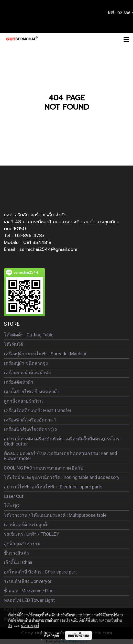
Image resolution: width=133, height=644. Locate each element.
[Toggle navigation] (126, 40)
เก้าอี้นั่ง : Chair (18, 562)
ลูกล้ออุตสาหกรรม (22, 543)
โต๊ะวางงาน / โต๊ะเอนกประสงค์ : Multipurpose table (55, 515)
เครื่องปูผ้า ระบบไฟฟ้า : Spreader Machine (46, 354)
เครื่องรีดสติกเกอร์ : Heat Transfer (38, 410)
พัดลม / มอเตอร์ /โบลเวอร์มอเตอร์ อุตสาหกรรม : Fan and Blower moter (60, 456)
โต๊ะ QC (12, 506)
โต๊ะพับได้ (14, 344)
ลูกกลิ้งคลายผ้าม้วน (23, 401)
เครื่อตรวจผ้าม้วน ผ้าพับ (27, 373)
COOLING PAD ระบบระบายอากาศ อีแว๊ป (43, 468)
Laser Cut (14, 496)
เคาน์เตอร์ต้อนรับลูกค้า (27, 525)
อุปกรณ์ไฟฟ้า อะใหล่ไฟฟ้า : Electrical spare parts (53, 487)
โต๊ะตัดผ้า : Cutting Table (29, 335)
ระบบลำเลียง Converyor (28, 581)
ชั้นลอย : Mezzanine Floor (29, 591)
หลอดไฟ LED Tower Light (29, 600)
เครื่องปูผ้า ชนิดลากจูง (26, 363)
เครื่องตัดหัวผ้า (19, 382)
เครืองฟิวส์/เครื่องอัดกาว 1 (30, 420)
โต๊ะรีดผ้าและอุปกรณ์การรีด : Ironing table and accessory (62, 477)
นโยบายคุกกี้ (30, 626)
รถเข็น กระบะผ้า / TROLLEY (31, 534)
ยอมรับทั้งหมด (79, 635)
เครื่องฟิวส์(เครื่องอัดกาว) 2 (31, 429)
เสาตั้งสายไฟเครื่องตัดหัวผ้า (32, 391)
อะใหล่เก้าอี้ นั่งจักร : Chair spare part (40, 572)
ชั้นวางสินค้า (16, 553)
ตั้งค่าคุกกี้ (52, 635)
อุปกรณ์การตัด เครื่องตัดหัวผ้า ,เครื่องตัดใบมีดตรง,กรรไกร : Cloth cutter (63, 441)
